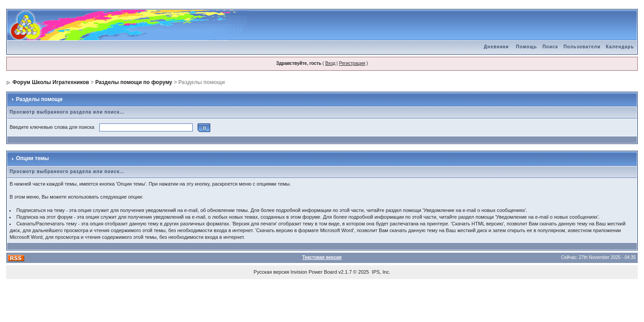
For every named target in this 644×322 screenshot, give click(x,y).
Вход (330, 63)
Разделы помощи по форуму (134, 82)
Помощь (527, 47)
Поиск (550, 47)
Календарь (620, 47)
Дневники (496, 47)
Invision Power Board (314, 272)
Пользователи (582, 47)
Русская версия (271, 272)
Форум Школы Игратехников (51, 82)
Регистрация (352, 63)
